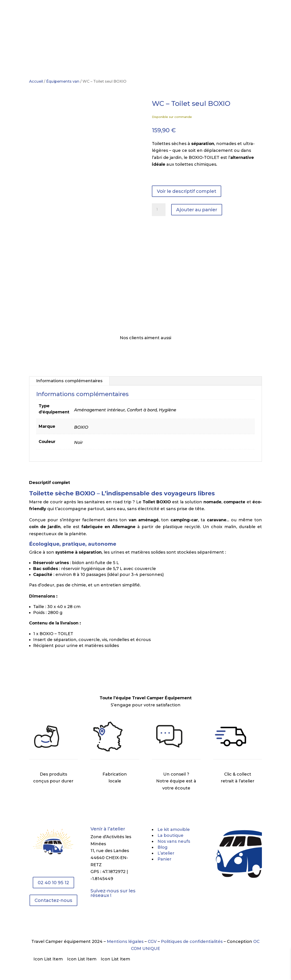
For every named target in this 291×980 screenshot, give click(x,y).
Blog (190, 14)
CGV (153, 942)
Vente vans (145, 14)
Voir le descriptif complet (187, 191)
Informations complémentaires (69, 381)
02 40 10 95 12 (53, 883)
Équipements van (63, 81)
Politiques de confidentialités (192, 942)
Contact (209, 14)
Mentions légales (125, 942)
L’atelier (170, 14)
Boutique (119, 14)
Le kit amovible (89, 14)
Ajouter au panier (197, 210)
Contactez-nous (53, 900)
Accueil (36, 81)
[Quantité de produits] (159, 210)
